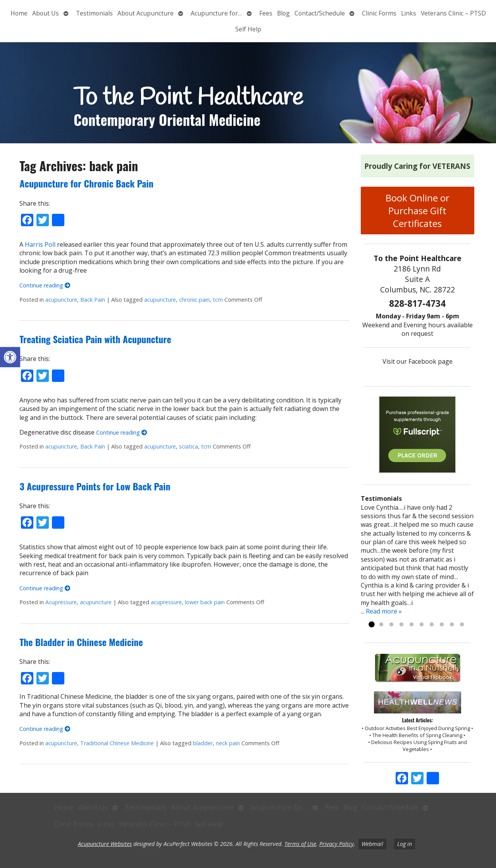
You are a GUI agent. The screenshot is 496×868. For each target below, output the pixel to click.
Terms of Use (300, 844)
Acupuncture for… (216, 13)
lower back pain (205, 602)
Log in (405, 844)
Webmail (372, 844)
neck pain (228, 743)
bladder (203, 743)
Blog (283, 13)
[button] (10, 357)
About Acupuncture (146, 13)
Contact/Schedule (320, 13)
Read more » (384, 611)
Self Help (248, 29)
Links (409, 13)
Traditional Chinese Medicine (117, 743)
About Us (46, 13)
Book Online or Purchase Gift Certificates (418, 211)
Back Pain (93, 300)
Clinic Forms (379, 13)
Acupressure (61, 602)
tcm (218, 300)
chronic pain (194, 300)
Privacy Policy (337, 844)
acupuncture (61, 300)
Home (19, 13)
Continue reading (45, 285)
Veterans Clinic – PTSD (453, 13)
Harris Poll (40, 244)
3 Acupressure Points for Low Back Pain (95, 486)
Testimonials (94, 13)
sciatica (189, 446)
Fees (266, 13)
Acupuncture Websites (105, 844)
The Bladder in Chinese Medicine (81, 642)
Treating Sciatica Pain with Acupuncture (95, 339)
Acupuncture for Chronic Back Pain (86, 183)
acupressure (166, 602)
